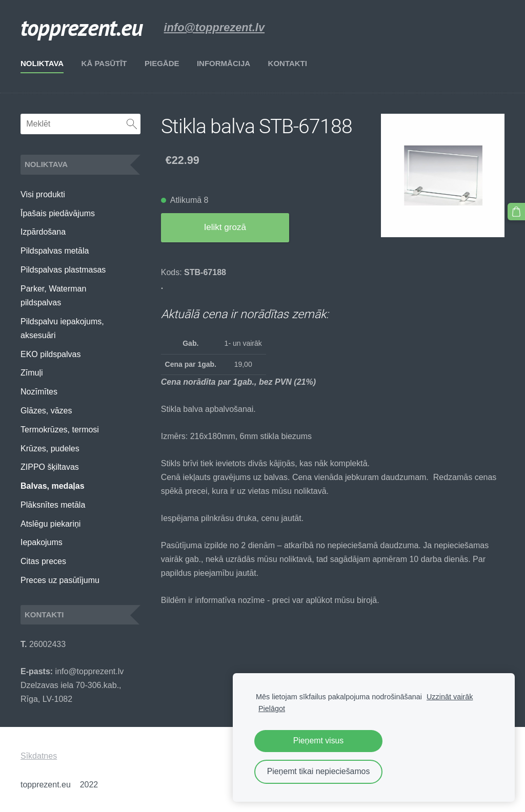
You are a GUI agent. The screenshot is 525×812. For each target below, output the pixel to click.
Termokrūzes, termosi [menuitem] (60, 430)
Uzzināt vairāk (450, 697)
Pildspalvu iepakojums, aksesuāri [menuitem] (62, 328)
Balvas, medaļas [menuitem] (53, 486)
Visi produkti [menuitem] (43, 194)
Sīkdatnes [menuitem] (39, 756)
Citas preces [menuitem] (43, 561)
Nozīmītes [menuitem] (39, 392)
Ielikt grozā (225, 227)
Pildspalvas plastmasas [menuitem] (63, 270)
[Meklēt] (80, 124)
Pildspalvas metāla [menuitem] (55, 251)
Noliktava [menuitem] (42, 63)
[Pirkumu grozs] (516, 212)
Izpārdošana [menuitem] (43, 232)
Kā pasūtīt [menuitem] (104, 63)
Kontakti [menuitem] (288, 63)
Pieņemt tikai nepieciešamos (319, 771)
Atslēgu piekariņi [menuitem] (51, 524)
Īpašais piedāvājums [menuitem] (58, 213)
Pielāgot (272, 709)
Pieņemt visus (319, 741)
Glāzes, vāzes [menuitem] (46, 411)
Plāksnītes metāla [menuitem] (53, 505)
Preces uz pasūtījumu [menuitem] (60, 580)
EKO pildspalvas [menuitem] (51, 354)
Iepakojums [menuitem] (42, 542)
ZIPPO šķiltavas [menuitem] (50, 467)
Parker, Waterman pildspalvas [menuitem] (53, 296)
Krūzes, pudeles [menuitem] (50, 449)
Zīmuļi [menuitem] (32, 373)
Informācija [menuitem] (224, 63)
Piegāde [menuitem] (162, 63)
